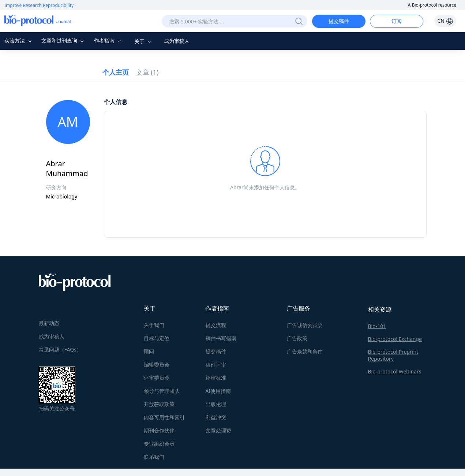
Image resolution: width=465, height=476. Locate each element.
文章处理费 (218, 430)
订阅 (397, 21)
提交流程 (216, 325)
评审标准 (216, 378)
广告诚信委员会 (305, 325)
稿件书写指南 (221, 338)
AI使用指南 (218, 391)
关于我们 (154, 325)
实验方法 (19, 40)
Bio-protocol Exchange (395, 339)
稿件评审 (216, 365)
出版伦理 (216, 404)
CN (445, 21)
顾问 (149, 351)
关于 (144, 41)
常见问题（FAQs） (60, 349)
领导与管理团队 (162, 391)
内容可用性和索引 (164, 417)
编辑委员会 (157, 365)
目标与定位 (157, 338)
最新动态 (49, 323)
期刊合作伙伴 (159, 430)
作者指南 (109, 40)
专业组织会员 (159, 444)
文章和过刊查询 (64, 40)
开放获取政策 (159, 404)
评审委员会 (157, 378)
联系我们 (154, 457)
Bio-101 (377, 326)
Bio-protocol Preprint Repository (393, 355)
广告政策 (297, 338)
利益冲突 (216, 417)
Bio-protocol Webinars (395, 371)
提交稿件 (339, 21)
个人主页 (116, 72)
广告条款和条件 (305, 351)
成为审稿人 (177, 41)
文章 (147, 72)
